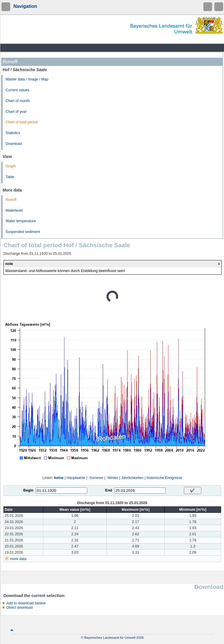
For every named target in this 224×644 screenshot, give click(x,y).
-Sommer (96, 478)
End (109, 490)
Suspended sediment (23, 232)
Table (10, 177)
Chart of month (18, 101)
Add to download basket (26, 603)
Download (14, 144)
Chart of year (16, 112)
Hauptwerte (76, 478)
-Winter (112, 478)
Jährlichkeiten (132, 478)
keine (59, 478)
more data (18, 559)
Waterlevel (14, 210)
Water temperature (21, 221)
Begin (28, 490)
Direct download (19, 608)
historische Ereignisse (165, 478)
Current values (17, 90)
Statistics (13, 133)
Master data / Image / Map (27, 79)
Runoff (11, 200)
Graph (11, 166)
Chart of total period (22, 122)
